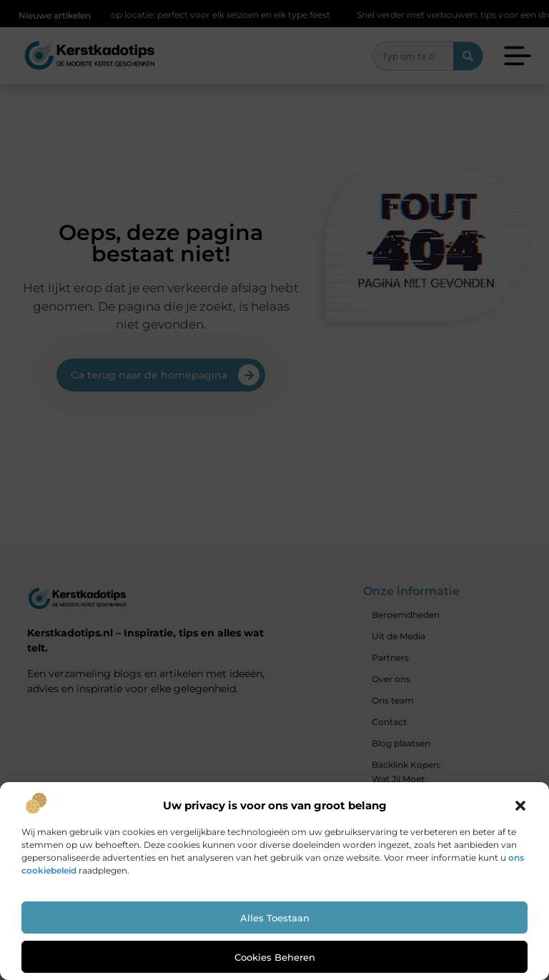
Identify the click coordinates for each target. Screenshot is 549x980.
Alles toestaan (275, 918)
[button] (520, 806)
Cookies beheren (275, 957)
